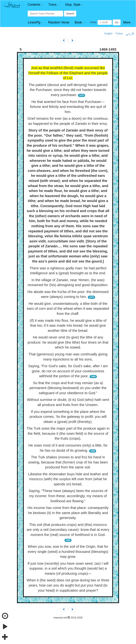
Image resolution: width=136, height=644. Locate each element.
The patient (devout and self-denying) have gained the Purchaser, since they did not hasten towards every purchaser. (68, 90)
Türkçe (119, 33)
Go (117, 22)
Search (70, 14)
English (109, 33)
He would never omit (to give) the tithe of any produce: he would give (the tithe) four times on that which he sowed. (68, 342)
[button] (35, 5)
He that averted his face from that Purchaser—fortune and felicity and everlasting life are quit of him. (68, 107)
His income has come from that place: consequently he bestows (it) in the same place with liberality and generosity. (68, 513)
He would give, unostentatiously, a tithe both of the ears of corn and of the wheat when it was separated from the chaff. (68, 309)
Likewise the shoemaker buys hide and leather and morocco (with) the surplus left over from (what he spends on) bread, (68, 479)
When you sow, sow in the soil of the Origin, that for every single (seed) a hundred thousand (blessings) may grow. (68, 552)
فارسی (130, 34)
